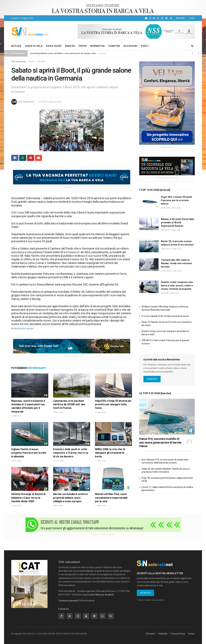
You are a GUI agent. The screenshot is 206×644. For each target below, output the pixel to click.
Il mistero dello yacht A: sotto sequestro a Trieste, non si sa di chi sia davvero (71, 453)
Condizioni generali (68, 601)
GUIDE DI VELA (34, 46)
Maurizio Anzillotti (105, 595)
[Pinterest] (166, 18)
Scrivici (191, 634)
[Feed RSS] (171, 18)
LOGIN (192, 18)
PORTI (145, 46)
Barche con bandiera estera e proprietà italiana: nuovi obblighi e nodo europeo (70, 498)
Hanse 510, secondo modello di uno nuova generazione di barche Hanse (160, 442)
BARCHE (70, 46)
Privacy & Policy (178, 634)
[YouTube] (146, 18)
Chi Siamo (150, 634)
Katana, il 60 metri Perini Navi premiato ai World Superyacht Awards (178, 222)
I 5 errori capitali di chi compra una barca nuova (165, 316)
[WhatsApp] (158, 18)
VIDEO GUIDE (54, 46)
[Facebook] (150, 18)
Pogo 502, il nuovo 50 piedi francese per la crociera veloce (176, 200)
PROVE (83, 46)
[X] (154, 18)
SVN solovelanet (19, 62)
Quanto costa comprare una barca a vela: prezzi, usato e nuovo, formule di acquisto (177, 286)
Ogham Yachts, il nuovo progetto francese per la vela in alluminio (29, 453)
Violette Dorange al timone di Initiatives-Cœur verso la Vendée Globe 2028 (28, 498)
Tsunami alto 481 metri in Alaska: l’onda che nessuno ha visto (176, 263)
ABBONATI (181, 18)
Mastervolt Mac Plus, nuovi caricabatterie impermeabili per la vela (111, 498)
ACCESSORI (130, 46)
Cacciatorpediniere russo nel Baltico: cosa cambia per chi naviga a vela (63, 53)
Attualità (41, 62)
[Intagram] (162, 18)
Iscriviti (152, 379)
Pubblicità (163, 634)
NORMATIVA (98, 46)
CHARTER (114, 46)
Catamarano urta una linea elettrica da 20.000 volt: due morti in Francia (69, 404)
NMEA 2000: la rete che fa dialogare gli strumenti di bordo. (110, 453)
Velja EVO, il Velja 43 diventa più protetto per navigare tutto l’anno (113, 404)
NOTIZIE (16, 46)
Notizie (32, 62)
